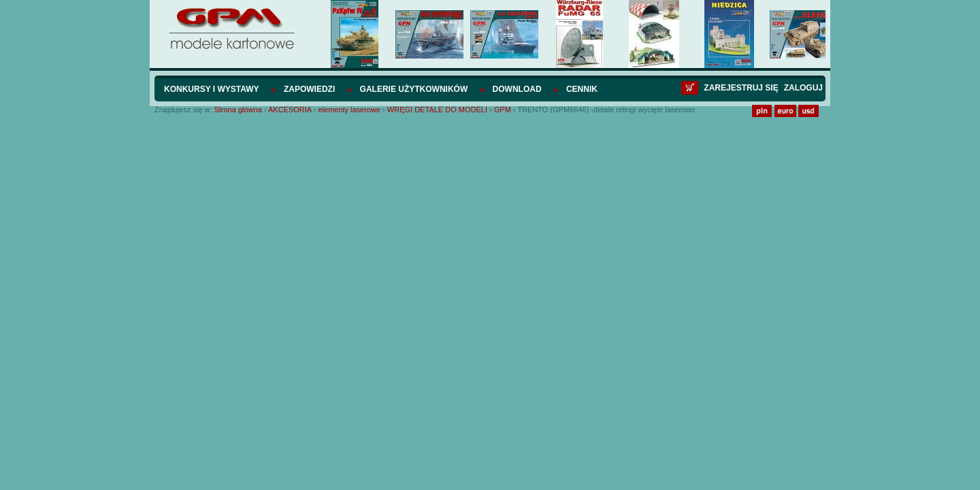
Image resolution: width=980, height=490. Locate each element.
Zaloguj (803, 88)
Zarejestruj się (741, 88)
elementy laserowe (349, 110)
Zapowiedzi (309, 89)
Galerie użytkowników (414, 89)
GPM (503, 110)
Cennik (582, 89)
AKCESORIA (290, 110)
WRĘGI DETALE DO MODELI (437, 110)
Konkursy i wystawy (212, 89)
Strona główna (238, 110)
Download (517, 89)
